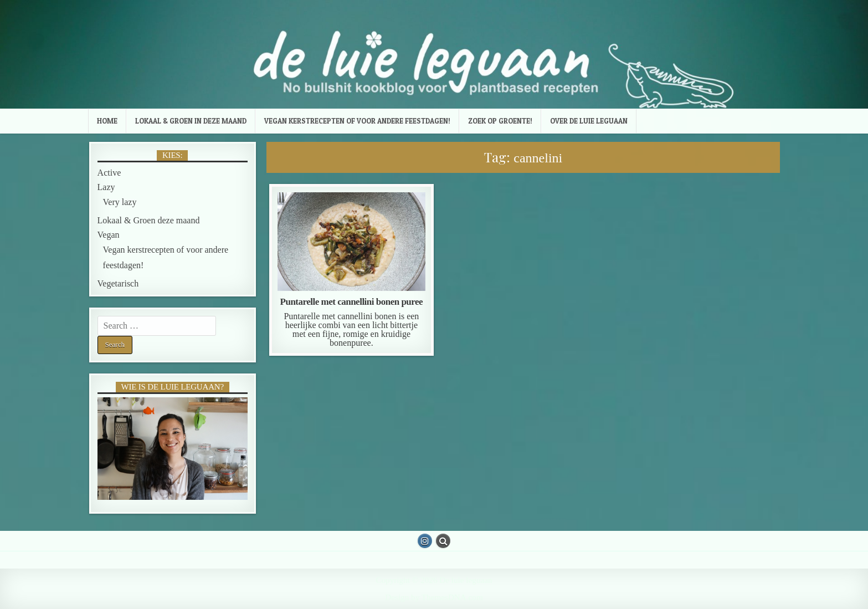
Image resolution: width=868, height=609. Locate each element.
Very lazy (120, 202)
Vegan (109, 235)
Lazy (106, 187)
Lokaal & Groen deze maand (149, 220)
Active (109, 173)
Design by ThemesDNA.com (434, 597)
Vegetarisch (118, 283)
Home (107, 121)
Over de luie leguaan (589, 121)
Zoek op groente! (500, 121)
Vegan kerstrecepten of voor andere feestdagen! (357, 121)
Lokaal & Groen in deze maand (191, 121)
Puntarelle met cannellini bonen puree (352, 302)
